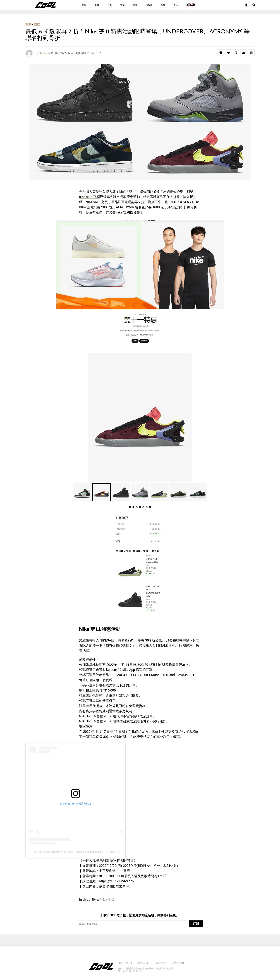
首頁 (28, 24)
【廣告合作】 (160, 963)
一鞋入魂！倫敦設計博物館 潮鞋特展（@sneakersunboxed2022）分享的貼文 (76, 852)
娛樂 (122, 5)
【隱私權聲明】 (177, 963)
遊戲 (163, 5)
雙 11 (111, 900)
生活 (176, 5)
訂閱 (196, 924)
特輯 (84, 5)
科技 (135, 5)
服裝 (110, 5)
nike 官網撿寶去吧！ (131, 212)
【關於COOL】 (126, 963)
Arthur (43, 53)
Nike (103, 900)
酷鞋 (97, 5)
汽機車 (149, 5)
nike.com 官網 (89, 197)
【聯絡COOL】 (143, 963)
